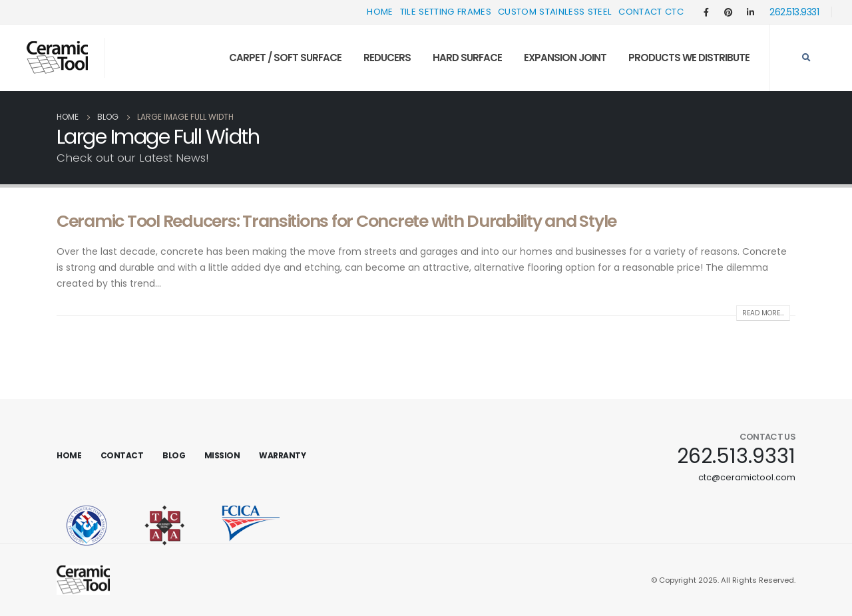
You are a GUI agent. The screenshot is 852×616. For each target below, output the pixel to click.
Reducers (387, 58)
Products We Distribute (689, 58)
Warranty (282, 455)
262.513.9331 (794, 12)
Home (380, 12)
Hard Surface (467, 58)
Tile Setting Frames (446, 12)
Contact (122, 455)
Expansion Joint (565, 58)
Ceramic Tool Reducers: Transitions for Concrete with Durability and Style (336, 221)
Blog (174, 455)
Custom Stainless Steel (555, 12)
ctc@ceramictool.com (747, 477)
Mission (222, 455)
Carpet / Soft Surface (285, 58)
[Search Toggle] (806, 58)
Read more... (763, 313)
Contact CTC (651, 12)
